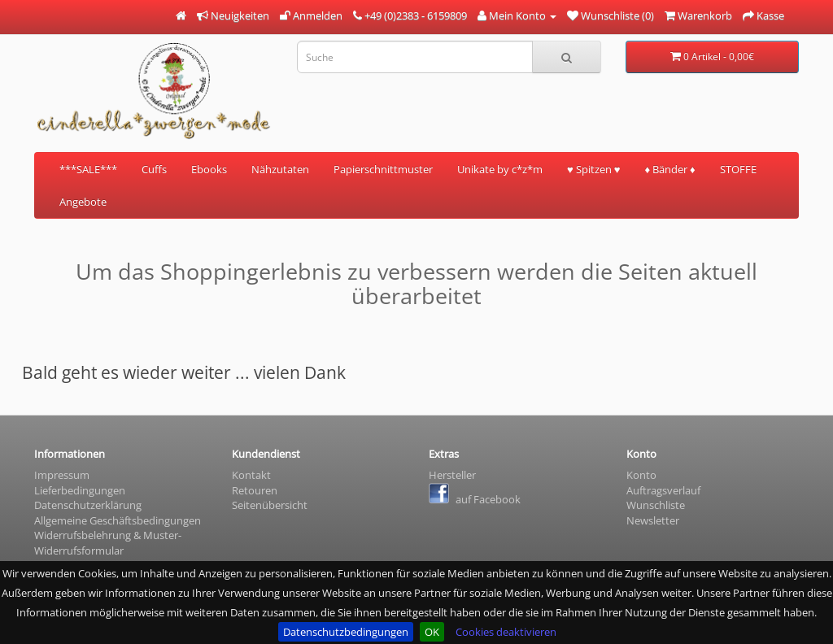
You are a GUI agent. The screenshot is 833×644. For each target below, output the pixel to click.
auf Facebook (475, 499)
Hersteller (452, 475)
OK (432, 632)
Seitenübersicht (270, 505)
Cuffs (154, 169)
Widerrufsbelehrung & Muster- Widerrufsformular (108, 543)
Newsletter (653, 520)
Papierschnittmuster (383, 169)
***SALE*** (88, 169)
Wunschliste (656, 505)
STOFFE (738, 169)
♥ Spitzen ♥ (593, 169)
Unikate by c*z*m (500, 169)
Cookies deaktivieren (506, 632)
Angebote (83, 202)
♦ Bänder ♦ (669, 169)
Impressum (62, 475)
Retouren (255, 490)
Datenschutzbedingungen (346, 632)
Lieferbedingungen (80, 490)
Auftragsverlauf (663, 490)
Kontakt (251, 475)
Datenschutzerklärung (88, 505)
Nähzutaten (280, 169)
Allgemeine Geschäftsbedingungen (118, 520)
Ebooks (209, 169)
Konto (641, 475)
